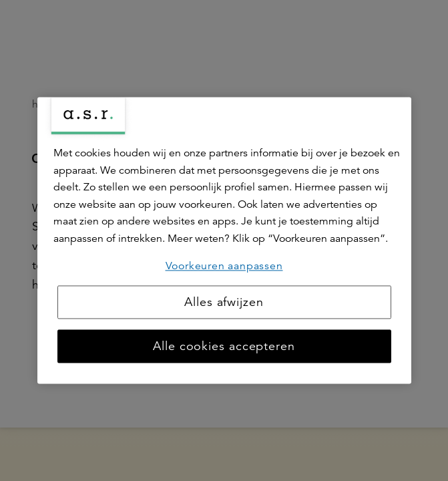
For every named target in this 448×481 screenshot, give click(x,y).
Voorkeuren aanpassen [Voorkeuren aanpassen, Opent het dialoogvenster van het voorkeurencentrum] (224, 266)
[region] (224, 240)
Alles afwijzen (224, 303)
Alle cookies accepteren (224, 347)
